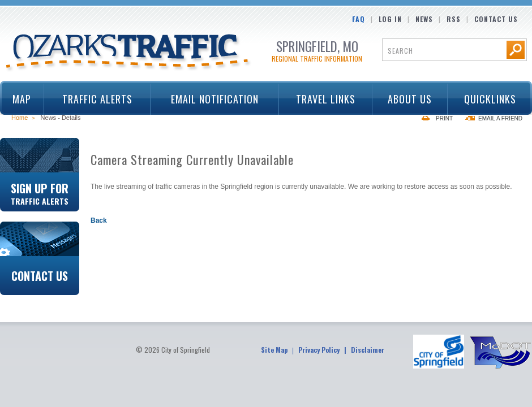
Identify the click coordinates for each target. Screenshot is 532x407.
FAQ (359, 19)
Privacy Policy (319, 350)
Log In (390, 19)
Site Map (274, 350)
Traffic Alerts (93, 99)
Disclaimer (368, 350)
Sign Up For (40, 193)
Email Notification (215, 99)
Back (99, 220)
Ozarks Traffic (129, 53)
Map (22, 99)
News (424, 19)
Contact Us (496, 19)
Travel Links (322, 99)
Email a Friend (500, 118)
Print (444, 118)
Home (20, 118)
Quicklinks (486, 99)
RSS (454, 19)
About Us (406, 99)
